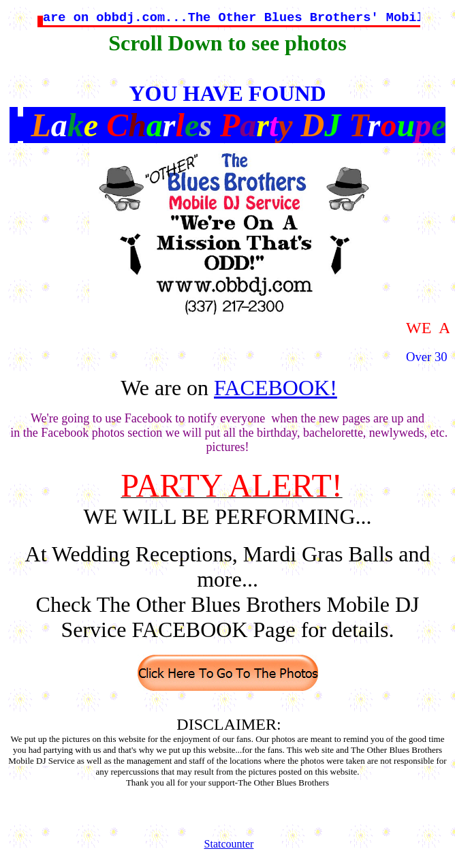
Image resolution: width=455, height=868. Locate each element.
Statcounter (229, 844)
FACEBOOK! (276, 388)
